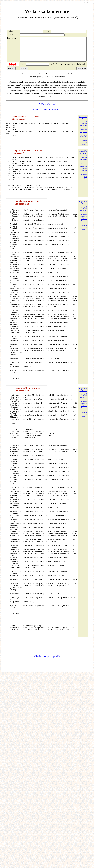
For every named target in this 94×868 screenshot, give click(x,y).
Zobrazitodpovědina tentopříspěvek (83, 138)
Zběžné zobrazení (47, 109)
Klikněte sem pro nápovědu (47, 752)
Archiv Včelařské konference (47, 114)
